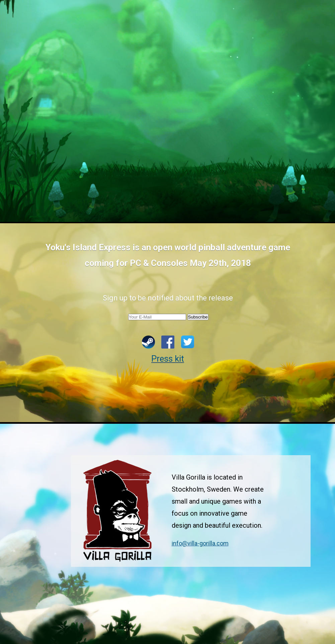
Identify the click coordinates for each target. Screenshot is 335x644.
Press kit (168, 359)
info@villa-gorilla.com (200, 543)
